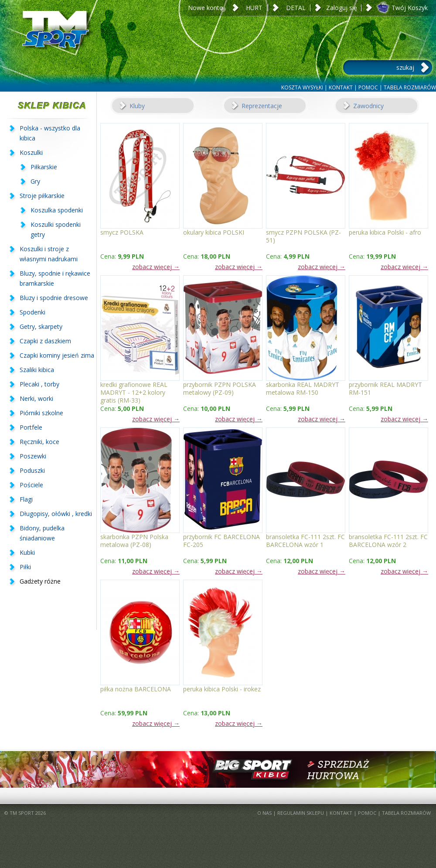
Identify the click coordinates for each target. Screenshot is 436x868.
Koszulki (31, 152)
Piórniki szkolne (41, 413)
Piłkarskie (44, 167)
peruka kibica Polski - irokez (222, 689)
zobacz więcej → (156, 267)
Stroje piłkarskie (42, 196)
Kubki (27, 552)
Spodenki (32, 312)
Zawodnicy (368, 106)
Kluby (137, 106)
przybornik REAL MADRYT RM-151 (385, 388)
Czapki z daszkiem (45, 341)
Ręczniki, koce (39, 442)
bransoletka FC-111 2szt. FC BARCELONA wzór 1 (305, 541)
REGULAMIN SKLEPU (301, 813)
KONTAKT (341, 87)
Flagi (26, 499)
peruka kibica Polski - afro (385, 232)
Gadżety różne (40, 581)
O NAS (264, 813)
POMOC (368, 87)
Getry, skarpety (41, 326)
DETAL (296, 8)
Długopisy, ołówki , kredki (56, 514)
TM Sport (54, 41)
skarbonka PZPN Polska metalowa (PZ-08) (134, 541)
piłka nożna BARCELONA (136, 689)
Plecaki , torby (39, 384)
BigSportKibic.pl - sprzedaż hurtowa (218, 769)
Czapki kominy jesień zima (57, 355)
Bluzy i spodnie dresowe (54, 298)
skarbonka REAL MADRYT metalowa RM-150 (303, 388)
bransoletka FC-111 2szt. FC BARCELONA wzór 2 (388, 541)
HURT (254, 8)
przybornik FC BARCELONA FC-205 (221, 541)
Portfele (31, 427)
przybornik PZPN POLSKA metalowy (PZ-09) (220, 388)
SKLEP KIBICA (48, 105)
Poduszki (32, 470)
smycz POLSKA (122, 232)
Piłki (25, 567)
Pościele (31, 485)
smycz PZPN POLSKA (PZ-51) (303, 236)
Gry (35, 181)
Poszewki (33, 456)
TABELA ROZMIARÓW (410, 87)
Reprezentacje (262, 106)
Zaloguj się (342, 8)
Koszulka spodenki (57, 210)
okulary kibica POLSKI (214, 232)
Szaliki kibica (37, 370)
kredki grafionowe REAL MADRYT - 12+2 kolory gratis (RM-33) (134, 388)
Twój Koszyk (410, 8)
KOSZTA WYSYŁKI (302, 87)
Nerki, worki (36, 398)
